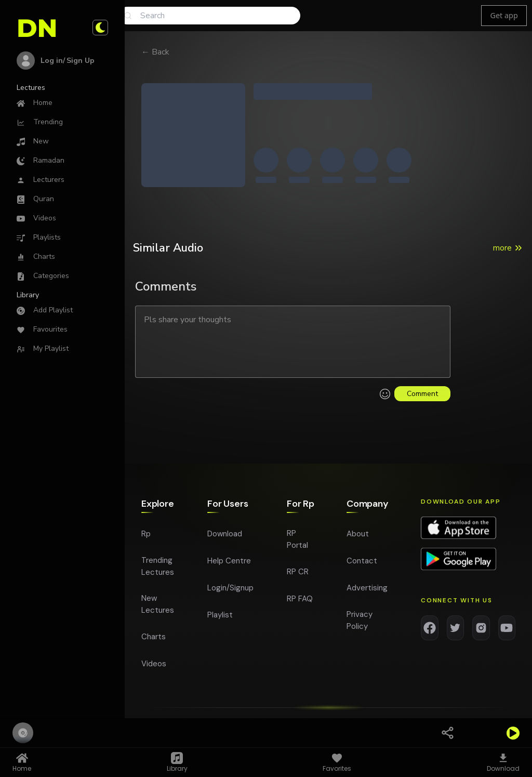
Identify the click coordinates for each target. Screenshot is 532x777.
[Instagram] (481, 630)
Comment (422, 394)
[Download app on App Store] (458, 531)
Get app (504, 15)
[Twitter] (456, 630)
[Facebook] (430, 630)
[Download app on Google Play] (458, 562)
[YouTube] (507, 630)
